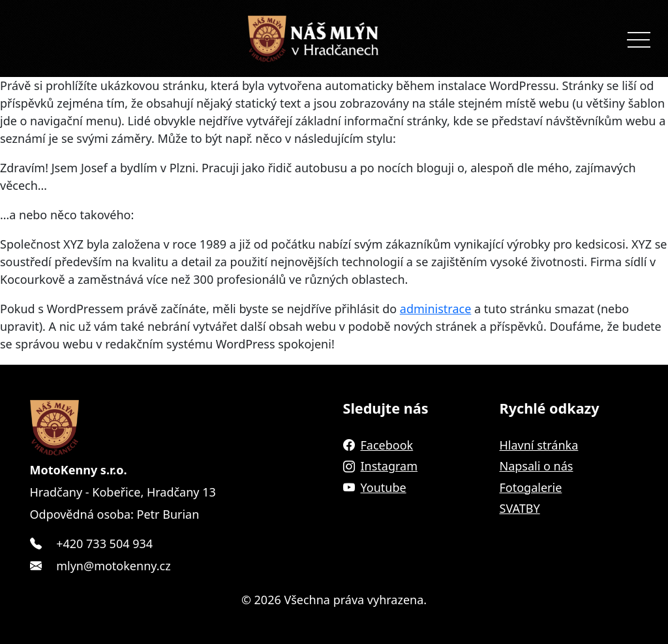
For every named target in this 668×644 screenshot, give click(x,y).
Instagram (381, 466)
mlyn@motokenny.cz (113, 566)
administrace (436, 309)
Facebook (378, 445)
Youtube (375, 487)
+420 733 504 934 (104, 544)
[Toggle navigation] (639, 38)
